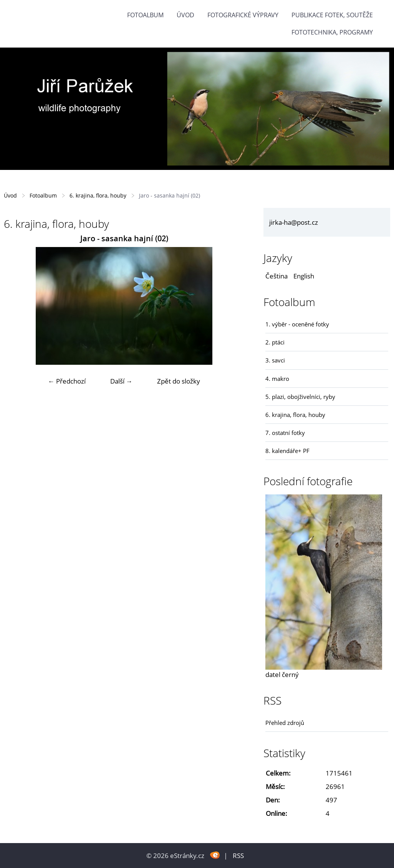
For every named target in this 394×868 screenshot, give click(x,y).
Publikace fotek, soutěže (332, 15)
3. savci (275, 360)
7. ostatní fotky (285, 433)
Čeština (276, 276)
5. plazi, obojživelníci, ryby (300, 397)
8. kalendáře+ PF (287, 451)
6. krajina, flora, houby (98, 195)
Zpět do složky (179, 381)
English (304, 276)
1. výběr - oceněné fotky (297, 324)
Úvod (185, 15)
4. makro (277, 379)
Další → (121, 381)
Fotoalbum (145, 15)
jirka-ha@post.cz (294, 222)
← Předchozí (67, 381)
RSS (238, 856)
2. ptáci (275, 342)
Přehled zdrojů (285, 723)
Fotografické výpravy (243, 15)
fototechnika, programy (332, 32)
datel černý (282, 674)
